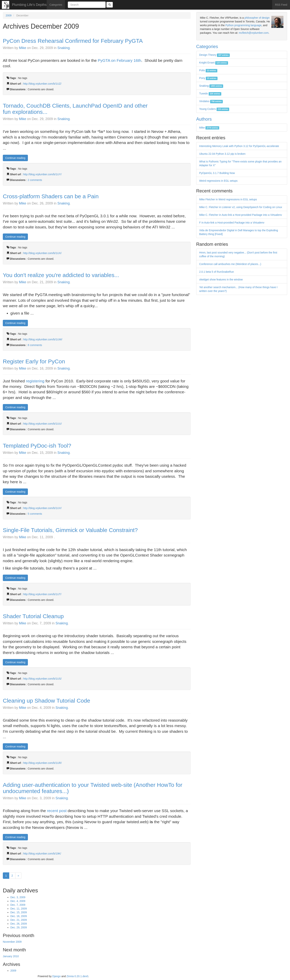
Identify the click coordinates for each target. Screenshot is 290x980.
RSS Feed (281, 5)
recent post (57, 811)
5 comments (35, 514)
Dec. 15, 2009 (19, 912)
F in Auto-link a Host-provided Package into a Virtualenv (232, 223)
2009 (9, 15)
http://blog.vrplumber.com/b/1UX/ (42, 253)
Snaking (64, 48)
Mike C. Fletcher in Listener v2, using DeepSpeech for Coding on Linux (241, 207)
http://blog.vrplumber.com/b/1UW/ (43, 339)
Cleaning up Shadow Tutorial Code (47, 701)
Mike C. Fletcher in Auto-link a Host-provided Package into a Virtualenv (241, 215)
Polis (208, 70)
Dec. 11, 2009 (19, 909)
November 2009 (12, 942)
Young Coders (214, 109)
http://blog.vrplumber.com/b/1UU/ (42, 424)
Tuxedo (210, 93)
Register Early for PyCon (34, 361)
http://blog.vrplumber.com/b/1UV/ (42, 508)
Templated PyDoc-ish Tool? (37, 446)
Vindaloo (211, 101)
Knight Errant (214, 63)
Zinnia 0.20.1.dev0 (77, 976)
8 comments (35, 345)
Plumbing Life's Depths (29, 5)
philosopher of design (257, 18)
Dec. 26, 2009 (19, 924)
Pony (208, 78)
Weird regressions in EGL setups (218, 181)
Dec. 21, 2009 (19, 920)
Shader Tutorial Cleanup (33, 616)
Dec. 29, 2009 (19, 927)
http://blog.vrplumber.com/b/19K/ (42, 854)
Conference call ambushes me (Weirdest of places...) (230, 264)
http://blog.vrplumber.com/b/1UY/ (42, 174)
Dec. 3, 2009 (18, 897)
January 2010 (11, 956)
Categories (56, 5)
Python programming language (243, 25)
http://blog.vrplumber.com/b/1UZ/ (42, 84)
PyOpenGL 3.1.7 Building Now (217, 173)
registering (35, 381)
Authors (204, 119)
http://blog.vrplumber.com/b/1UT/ (42, 594)
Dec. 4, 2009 (18, 901)
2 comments (35, 180)
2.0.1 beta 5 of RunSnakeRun (217, 272)
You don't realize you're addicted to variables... (61, 275)
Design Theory (214, 55)
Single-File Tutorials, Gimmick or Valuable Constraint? (70, 530)
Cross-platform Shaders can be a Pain (51, 196)
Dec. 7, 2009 (18, 905)
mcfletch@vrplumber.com (254, 33)
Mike (23, 48)
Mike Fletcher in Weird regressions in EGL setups (228, 199)
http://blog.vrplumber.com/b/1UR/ (42, 763)
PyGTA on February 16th (119, 60)
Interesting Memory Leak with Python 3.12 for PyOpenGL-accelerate (239, 146)
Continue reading (15, 158)
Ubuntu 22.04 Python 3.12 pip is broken (222, 154)
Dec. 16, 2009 (19, 916)
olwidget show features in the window (221, 279)
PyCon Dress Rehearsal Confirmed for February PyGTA (73, 41)
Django (56, 976)
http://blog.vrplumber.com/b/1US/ (42, 679)
